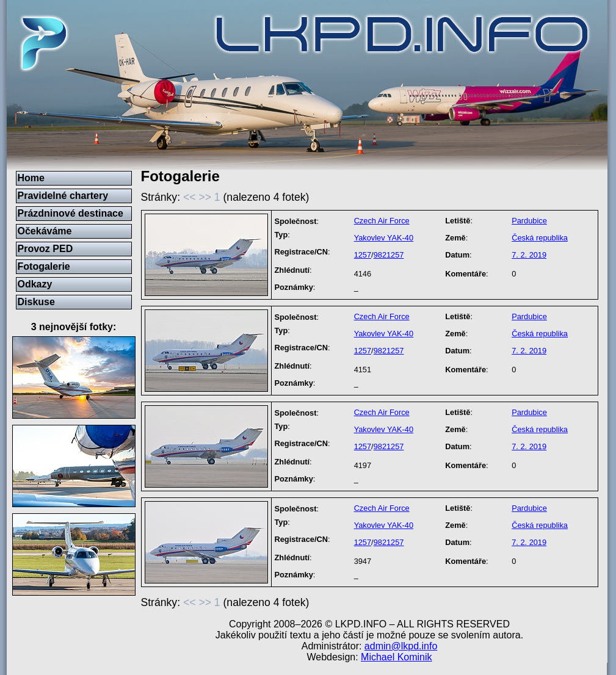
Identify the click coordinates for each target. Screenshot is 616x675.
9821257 (389, 255)
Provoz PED (45, 249)
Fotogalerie (44, 266)
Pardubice (529, 221)
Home (31, 178)
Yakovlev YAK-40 (384, 238)
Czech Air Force (382, 221)
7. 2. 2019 (529, 255)
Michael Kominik (396, 657)
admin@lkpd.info (401, 646)
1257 (363, 255)
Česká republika (540, 238)
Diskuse (36, 302)
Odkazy (35, 284)
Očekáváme (45, 231)
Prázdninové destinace (71, 213)
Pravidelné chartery (63, 196)
